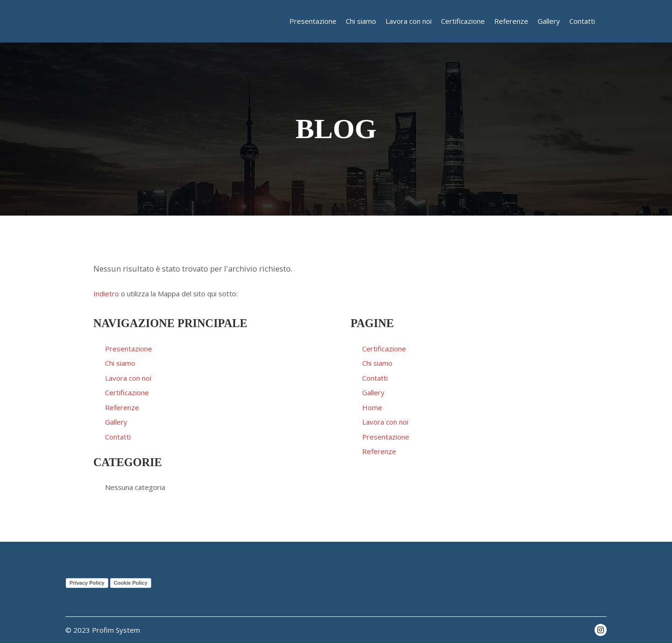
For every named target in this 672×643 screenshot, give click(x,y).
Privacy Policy (87, 583)
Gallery (116, 422)
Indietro (106, 294)
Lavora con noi (128, 378)
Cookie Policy (131, 583)
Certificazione (127, 392)
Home (372, 407)
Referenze (122, 407)
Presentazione (129, 349)
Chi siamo (120, 363)
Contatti (118, 437)
